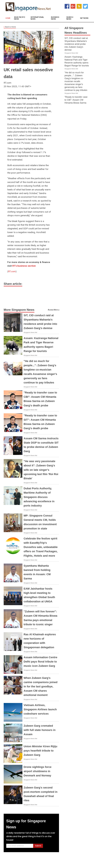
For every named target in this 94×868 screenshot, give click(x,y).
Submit (38, 846)
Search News (70, 18)
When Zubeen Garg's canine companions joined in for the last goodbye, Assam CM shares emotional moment (41, 687)
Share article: (13, 284)
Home (8, 18)
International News (37, 18)
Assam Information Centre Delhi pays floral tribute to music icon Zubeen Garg (40, 662)
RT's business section (24, 266)
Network (84, 18)
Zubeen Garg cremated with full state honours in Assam (40, 730)
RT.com (12, 271)
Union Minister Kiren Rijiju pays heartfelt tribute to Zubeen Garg (40, 751)
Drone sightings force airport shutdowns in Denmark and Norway (38, 771)
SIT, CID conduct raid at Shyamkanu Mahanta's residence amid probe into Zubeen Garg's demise (76, 44)
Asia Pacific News (20, 18)
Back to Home (10, 27)
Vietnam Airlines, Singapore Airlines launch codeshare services (40, 709)
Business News (55, 18)
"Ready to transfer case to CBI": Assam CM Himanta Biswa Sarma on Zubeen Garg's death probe (76, 103)
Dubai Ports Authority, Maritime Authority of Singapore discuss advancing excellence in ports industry (39, 497)
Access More (53, 310)
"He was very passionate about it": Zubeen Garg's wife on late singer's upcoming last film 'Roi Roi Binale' (41, 470)
